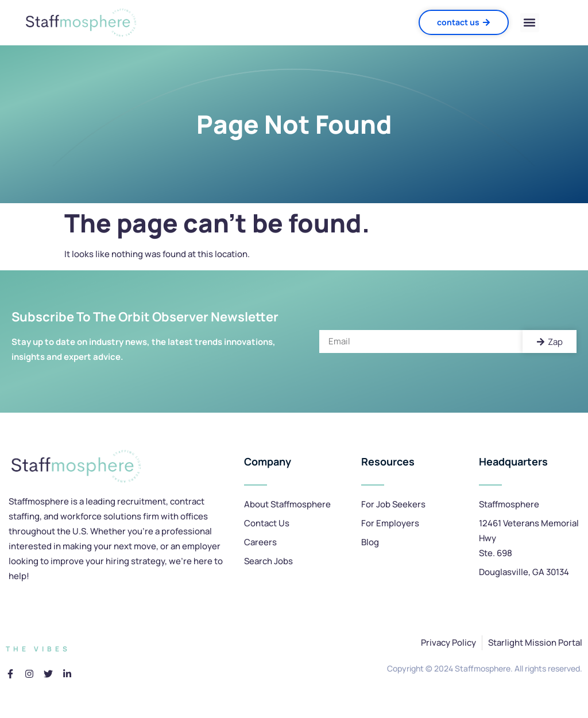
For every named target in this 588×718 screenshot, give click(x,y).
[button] (530, 23)
